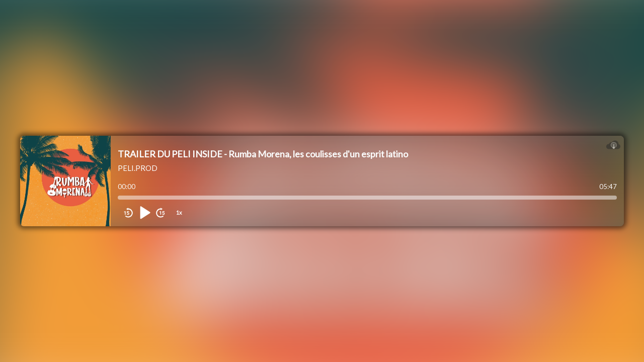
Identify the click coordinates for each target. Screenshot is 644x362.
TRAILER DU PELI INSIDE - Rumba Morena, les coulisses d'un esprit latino (263, 154)
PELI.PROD (138, 168)
